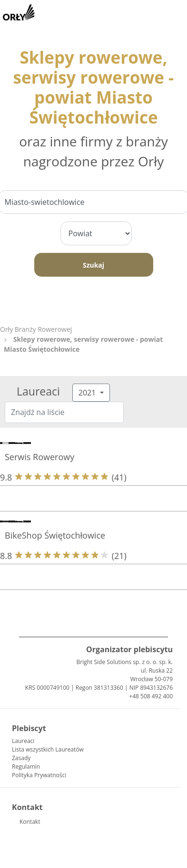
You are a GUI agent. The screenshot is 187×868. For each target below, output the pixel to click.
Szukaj (93, 265)
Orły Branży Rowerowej (36, 329)
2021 (88, 393)
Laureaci (23, 741)
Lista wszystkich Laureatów (48, 749)
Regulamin (26, 767)
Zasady (21, 758)
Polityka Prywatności (39, 775)
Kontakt (30, 822)
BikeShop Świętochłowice (55, 535)
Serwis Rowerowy (39, 457)
